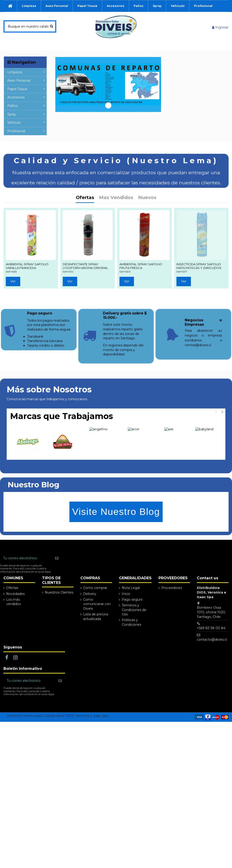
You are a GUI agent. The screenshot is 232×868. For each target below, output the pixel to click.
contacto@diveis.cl (212, 654)
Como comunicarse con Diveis (97, 618)
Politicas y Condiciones (132, 637)
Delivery (90, 608)
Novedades (15, 608)
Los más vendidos (13, 616)
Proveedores (172, 602)
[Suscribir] (57, 573)
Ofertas (12, 602)
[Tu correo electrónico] (26, 573)
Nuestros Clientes (59, 607)
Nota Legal (131, 602)
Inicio (126, 608)
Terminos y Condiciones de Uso (134, 624)
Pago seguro (132, 614)
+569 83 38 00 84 (211, 643)
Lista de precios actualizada (96, 631)
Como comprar (95, 602)
